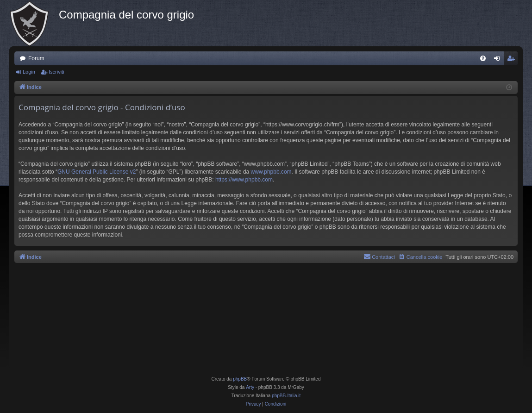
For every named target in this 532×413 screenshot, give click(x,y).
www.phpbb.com (271, 172)
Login (29, 72)
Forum (36, 58)
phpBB (240, 379)
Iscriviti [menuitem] (513, 60)
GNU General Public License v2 (97, 172)
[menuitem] (483, 58)
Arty (250, 387)
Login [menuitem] (499, 60)
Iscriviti (56, 72)
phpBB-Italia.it (286, 396)
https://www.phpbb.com (244, 180)
